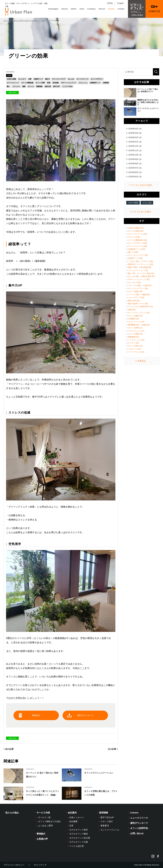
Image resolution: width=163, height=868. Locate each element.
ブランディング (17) (136, 331)
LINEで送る (12, 93)
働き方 (47, 79)
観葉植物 (39, 86)
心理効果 (106, 83)
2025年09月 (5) (135, 159)
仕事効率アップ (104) (137, 249)
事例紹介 (36, 715)
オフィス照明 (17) (135, 328)
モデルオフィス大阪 (79, 842)
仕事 (30, 79)
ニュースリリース (139, 818)
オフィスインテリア (59, 79)
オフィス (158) (134, 237)
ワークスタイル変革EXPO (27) (140, 307)
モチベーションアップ (69, 83)
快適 (49, 83)
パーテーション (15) (136, 340)
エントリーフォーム (110, 830)
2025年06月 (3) (135, 172)
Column (111, 9)
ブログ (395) (133, 203)
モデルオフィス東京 (79, 830)
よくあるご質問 (45, 826)
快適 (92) (132, 264)
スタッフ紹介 (107, 821)
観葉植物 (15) (134, 337)
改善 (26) (132, 310)
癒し (8, 86)
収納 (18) (146, 325)
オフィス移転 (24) (135, 316)
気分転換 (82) (146, 267)
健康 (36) (146, 295)
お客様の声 (42, 839)
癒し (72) (132, 273)
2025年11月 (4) (135, 150)
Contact (121, 9)
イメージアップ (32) (136, 298)
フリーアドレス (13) (136, 352)
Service (65, 9)
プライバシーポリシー (14, 865)
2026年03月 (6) (135, 133)
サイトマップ (40, 865)
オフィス (31, 86)
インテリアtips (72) (146, 273)
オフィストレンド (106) (138, 246)
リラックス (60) (134, 286)
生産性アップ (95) (135, 258)
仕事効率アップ (95, 83)
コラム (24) (147, 203)
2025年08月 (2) (135, 164)
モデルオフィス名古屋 (80, 838)
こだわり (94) (134, 261)
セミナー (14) (134, 343)
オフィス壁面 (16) (135, 334)
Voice (82, 9)
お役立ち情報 (11, 79)
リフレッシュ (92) (146, 264)
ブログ (9, 75)
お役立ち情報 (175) (136, 228)
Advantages (53, 9)
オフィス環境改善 (27, 83)
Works (74, 9)
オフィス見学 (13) (135, 346)
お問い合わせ (137, 833)
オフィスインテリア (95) (138, 255)
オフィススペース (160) (138, 234)
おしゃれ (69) (134, 276)
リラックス (16, 86)
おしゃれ (71, 79)
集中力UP (57, 86)
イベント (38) (134, 295)
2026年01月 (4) (135, 142)
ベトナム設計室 (77, 846)
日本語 (110, 3)
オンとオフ (22, 79)
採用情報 (104, 813)
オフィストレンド (13, 83)
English (121, 3)
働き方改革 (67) (149, 276)
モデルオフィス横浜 (79, 834)
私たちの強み (12, 813)
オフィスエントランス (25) (139, 313)
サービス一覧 (44, 817)
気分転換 (56, 83)
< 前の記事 (9, 749)
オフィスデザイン (97, 79)
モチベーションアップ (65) (139, 279)
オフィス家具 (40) (135, 291)
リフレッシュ (83, 83)
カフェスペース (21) (136, 322)
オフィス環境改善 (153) (138, 240)
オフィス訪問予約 (139, 828)
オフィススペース (82, 79)
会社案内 (72, 813)
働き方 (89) (133, 267)
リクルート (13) (134, 349)
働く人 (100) (133, 252)
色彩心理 (48, 86)
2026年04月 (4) (135, 129)
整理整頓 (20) (134, 325)
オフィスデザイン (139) (138, 243)
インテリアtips (67, 86)
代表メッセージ (77, 817)
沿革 (71, 826)
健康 (24, 86)
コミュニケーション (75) (138, 270)
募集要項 (105, 826)
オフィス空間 (40, 83)
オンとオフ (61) (134, 282)
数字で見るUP (107, 817)
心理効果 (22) (134, 319)
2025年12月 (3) (135, 146)
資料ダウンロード (85, 715)
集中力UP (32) (134, 301)
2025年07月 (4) (135, 168)
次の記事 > (113, 749)
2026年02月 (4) (135, 137)
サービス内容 (43, 813)
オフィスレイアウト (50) (138, 288)
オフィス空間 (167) (136, 231)
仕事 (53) (148, 286)
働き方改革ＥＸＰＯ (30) (138, 304)
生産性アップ (38, 79)
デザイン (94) (148, 261)
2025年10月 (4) (135, 155)
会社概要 (73, 821)
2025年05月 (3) (135, 177)
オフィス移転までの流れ (50, 821)
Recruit (102, 9)
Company (92, 9)
